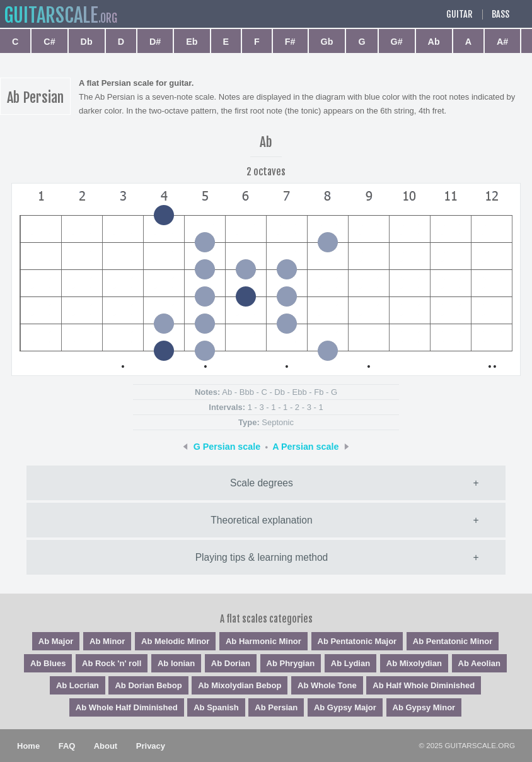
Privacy (151, 746)
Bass (500, 15)
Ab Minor (107, 641)
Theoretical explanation (261, 520)
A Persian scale (305, 447)
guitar (51, 15)
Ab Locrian (78, 685)
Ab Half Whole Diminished (424, 685)
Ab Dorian (231, 663)
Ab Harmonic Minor (263, 641)
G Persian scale (227, 447)
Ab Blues (48, 663)
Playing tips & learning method (262, 557)
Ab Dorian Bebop (148, 685)
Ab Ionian (176, 663)
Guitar (460, 15)
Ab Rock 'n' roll (112, 663)
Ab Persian (276, 707)
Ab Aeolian (479, 663)
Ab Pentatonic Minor (453, 641)
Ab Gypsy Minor (424, 707)
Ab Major (56, 641)
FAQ (67, 746)
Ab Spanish (216, 707)
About (106, 746)
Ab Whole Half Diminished (127, 707)
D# (155, 42)
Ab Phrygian (291, 663)
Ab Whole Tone (327, 685)
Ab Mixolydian (414, 663)
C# (49, 42)
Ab (434, 42)
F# (290, 42)
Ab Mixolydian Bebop (240, 685)
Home (28, 746)
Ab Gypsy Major (345, 707)
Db (87, 42)
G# (397, 42)
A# (502, 42)
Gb (327, 42)
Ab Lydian (350, 663)
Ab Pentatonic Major (357, 641)
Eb (192, 42)
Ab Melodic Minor (175, 641)
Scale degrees (262, 483)
